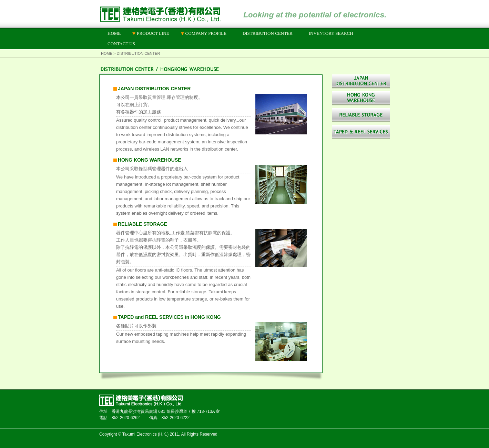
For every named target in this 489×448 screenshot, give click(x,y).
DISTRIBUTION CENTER (268, 33)
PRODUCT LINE (153, 33)
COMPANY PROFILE (206, 33)
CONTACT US (121, 44)
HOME (114, 33)
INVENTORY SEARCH (331, 33)
